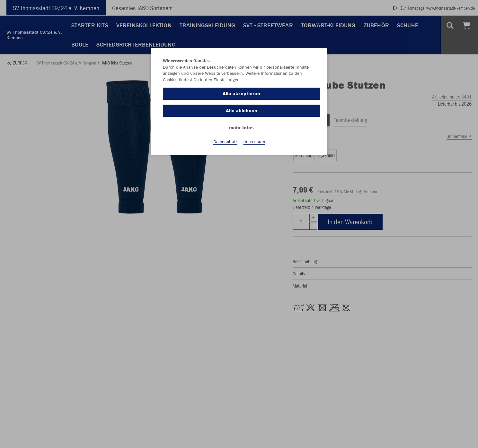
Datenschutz (225, 142)
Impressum (254, 142)
